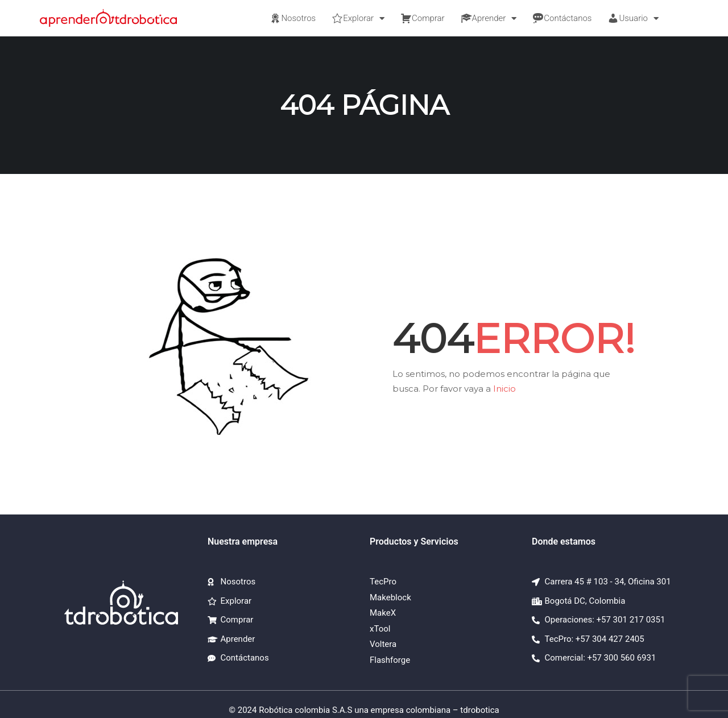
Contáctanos (562, 18)
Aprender (489, 18)
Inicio (504, 389)
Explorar (358, 18)
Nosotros (293, 18)
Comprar (423, 18)
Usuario (633, 18)
